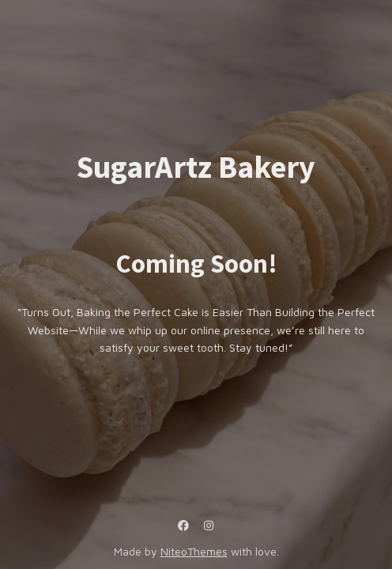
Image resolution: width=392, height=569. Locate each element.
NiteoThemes (194, 551)
